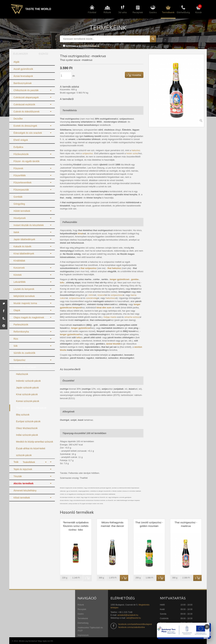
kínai (80, 234)
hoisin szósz (132, 153)
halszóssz (110, 298)
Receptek (82, 609)
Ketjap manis (110, 317)
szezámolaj (92, 298)
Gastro (81, 614)
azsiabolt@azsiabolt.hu (128, 615)
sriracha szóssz (132, 317)
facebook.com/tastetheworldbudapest (135, 624)
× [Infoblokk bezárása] (207, 627)
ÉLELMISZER (21, 54)
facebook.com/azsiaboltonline (132, 627)
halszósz (136, 150)
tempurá (77, 308)
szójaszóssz (117, 295)
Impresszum (83, 635)
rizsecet (101, 295)
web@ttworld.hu (133, 618)
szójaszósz (88, 153)
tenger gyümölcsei (70, 334)
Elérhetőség (83, 623)
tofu (79, 337)
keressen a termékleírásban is (82, 46)
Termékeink (83, 618)
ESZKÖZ (44, 54)
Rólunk (81, 605)
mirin (91, 295)
